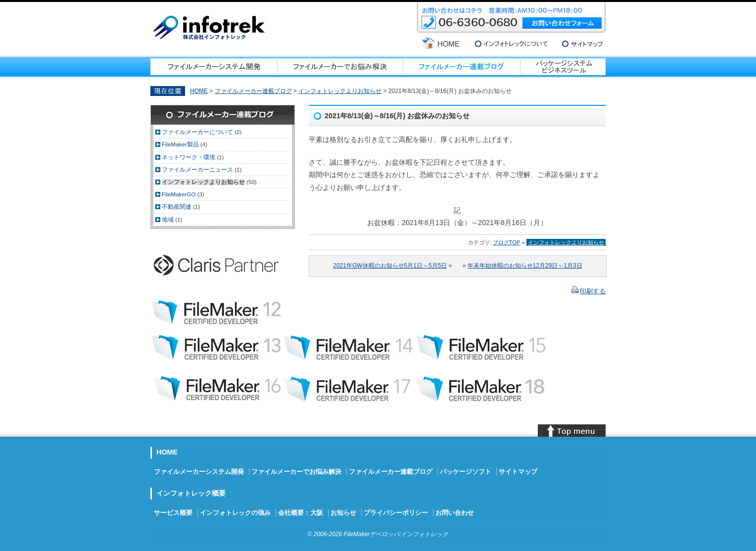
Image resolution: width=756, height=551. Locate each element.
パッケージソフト (466, 472)
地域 (168, 220)
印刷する (593, 291)
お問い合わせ (455, 513)
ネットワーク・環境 (189, 157)
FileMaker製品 (180, 144)
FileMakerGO (179, 194)
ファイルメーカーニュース (197, 170)
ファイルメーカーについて (197, 132)
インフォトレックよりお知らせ (340, 91)
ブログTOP (507, 242)
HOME (199, 91)
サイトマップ (518, 472)
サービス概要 (173, 513)
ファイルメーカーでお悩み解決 (296, 472)
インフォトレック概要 (191, 493)
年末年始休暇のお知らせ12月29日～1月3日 (525, 266)
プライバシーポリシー (396, 513)
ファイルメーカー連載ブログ (253, 91)
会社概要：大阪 (301, 513)
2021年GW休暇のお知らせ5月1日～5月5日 (390, 266)
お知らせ (343, 513)
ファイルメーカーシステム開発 (199, 472)
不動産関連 (177, 207)
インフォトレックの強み (235, 513)
